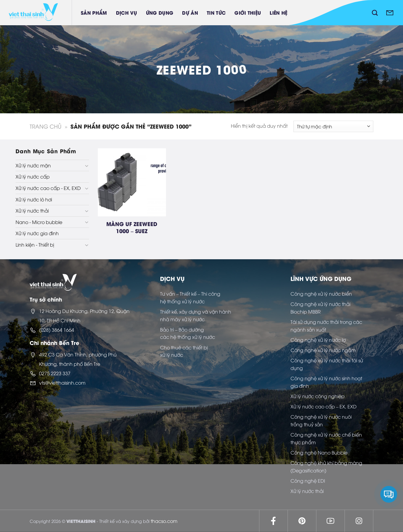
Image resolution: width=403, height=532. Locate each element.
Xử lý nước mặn (33, 165)
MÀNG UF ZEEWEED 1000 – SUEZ (132, 227)
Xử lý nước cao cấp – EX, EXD (324, 406)
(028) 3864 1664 (57, 330)
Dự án (190, 12)
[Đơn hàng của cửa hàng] (333, 126)
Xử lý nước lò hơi (34, 199)
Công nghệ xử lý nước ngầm (323, 350)
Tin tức (216, 12)
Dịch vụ (127, 12)
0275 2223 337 (55, 373)
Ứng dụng (160, 12)
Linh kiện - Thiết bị (35, 245)
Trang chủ (46, 126)
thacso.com (164, 521)
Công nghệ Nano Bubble (319, 452)
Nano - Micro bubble (39, 222)
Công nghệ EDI (308, 481)
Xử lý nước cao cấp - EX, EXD (48, 188)
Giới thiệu (248, 12)
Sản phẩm (94, 12)
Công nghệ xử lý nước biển (321, 294)
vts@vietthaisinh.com (62, 383)
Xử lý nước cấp (33, 176)
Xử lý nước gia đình (37, 233)
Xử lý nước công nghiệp (318, 396)
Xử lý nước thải (32, 211)
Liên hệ (278, 12)
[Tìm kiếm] (375, 13)
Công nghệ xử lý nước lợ (318, 340)
